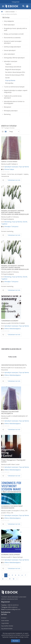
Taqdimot (8, 64)
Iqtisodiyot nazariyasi (11, 61)
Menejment (8, 107)
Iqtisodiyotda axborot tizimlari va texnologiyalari (14, 102)
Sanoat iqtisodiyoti (10, 50)
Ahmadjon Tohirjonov (11, 227)
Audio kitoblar (5, 621)
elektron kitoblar (10, 12)
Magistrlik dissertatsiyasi (13, 69)
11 (10, 579)
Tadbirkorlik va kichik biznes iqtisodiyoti (13, 97)
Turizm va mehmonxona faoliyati (14, 87)
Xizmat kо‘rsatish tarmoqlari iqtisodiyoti (13, 42)
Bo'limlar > (4, 618)
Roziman (15, 641)
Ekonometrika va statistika (12, 38)
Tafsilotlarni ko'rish (14, 180)
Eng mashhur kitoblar (7, 626)
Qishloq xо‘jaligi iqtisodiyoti (12, 47)
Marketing (7, 114)
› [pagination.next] (17, 579)
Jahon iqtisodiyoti (9, 54)
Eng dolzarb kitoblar (7, 628)
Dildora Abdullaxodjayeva (12, 329)
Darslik (7, 78)
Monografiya (9, 83)
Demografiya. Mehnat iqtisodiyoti (14, 58)
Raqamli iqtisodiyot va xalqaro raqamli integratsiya (16, 91)
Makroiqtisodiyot (9, 25)
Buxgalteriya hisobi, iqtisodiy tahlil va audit (15, 29)
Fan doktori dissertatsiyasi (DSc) (15, 72)
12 (14, 579)
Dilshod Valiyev (9, 169)
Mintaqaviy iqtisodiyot (11, 111)
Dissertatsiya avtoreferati (13, 67)
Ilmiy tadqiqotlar (9, 21)
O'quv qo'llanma (10, 80)
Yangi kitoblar (5, 623)
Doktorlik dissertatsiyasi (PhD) (15, 75)
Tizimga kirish (15, 2)
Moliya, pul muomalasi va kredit (14, 34)
